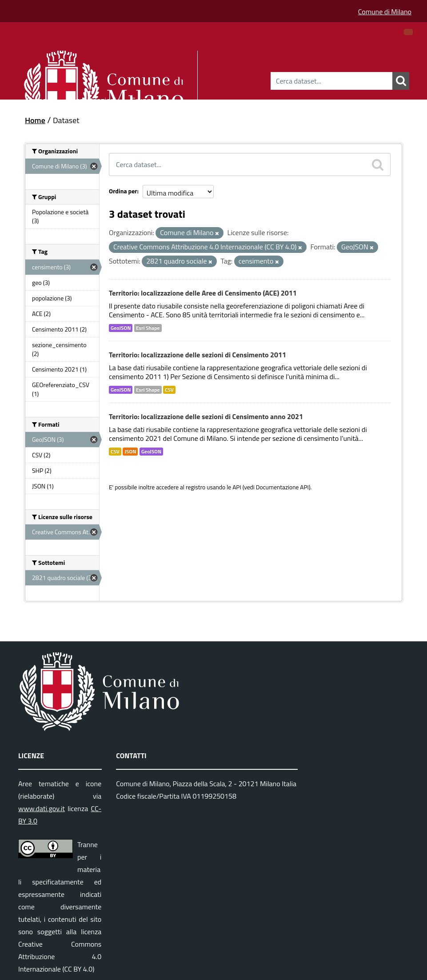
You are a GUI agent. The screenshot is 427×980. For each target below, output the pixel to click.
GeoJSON (121, 328)
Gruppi (142, 99)
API (237, 487)
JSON (130, 452)
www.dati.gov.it (42, 808)
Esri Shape (148, 328)
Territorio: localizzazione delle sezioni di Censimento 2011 (198, 355)
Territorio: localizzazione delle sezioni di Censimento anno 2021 (206, 416)
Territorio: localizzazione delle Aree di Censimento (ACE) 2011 (203, 293)
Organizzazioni (92, 99)
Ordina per (123, 191)
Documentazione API (282, 487)
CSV (169, 390)
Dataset (40, 99)
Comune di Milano (385, 12)
